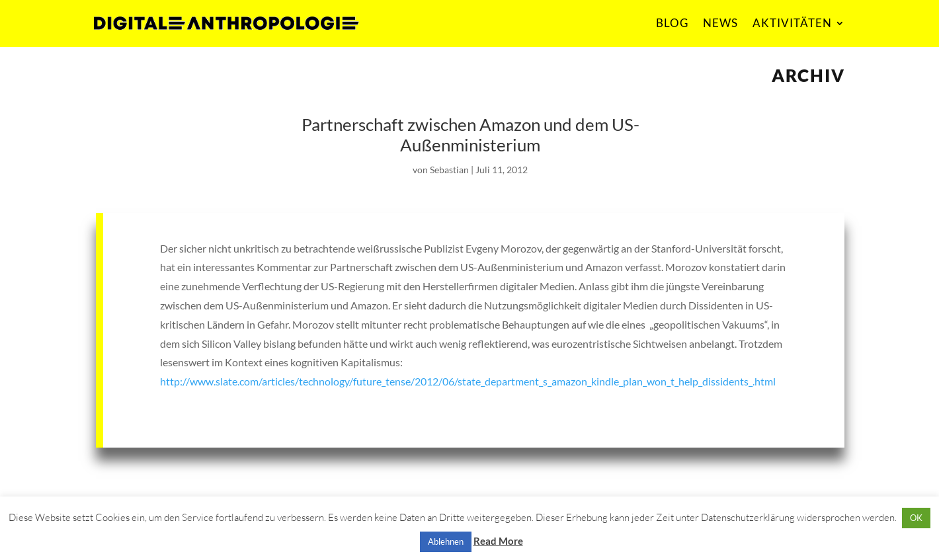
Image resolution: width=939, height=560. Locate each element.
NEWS (720, 23)
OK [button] (916, 518)
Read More (498, 541)
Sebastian (449, 170)
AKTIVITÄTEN (792, 23)
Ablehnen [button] (446, 541)
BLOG (672, 23)
